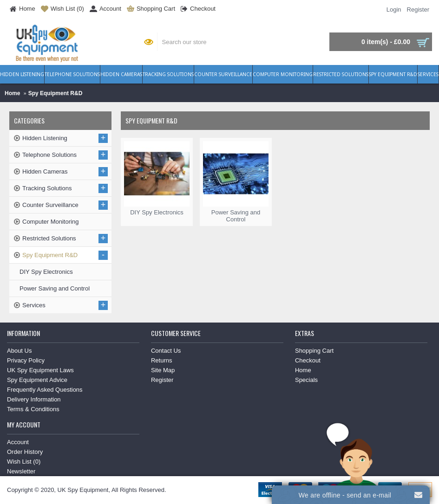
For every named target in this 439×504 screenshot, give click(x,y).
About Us (19, 351)
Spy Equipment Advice (37, 380)
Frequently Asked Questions (45, 390)
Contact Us (166, 351)
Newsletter (21, 471)
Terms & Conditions (33, 409)
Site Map (163, 370)
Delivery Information (34, 399)
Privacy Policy (26, 360)
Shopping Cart (314, 351)
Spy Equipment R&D (56, 93)
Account (18, 442)
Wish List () (24, 462)
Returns (162, 360)
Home (12, 93)
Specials (306, 380)
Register (162, 380)
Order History (25, 452)
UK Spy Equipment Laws (40, 370)
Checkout (308, 360)
